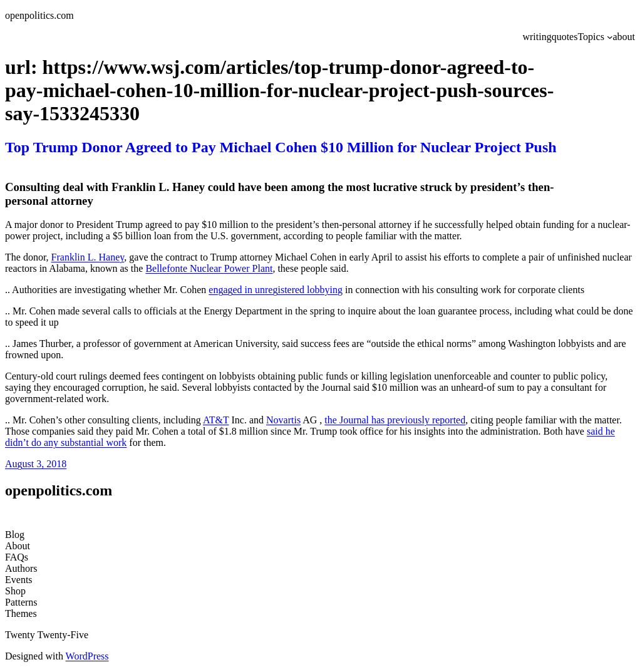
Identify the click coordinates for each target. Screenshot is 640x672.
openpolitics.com (39, 15)
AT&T (216, 420)
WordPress (87, 656)
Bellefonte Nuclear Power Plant (209, 268)
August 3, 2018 (36, 464)
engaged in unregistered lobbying (276, 290)
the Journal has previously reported (395, 420)
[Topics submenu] (610, 37)
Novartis (283, 420)
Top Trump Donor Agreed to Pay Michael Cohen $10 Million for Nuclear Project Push (281, 147)
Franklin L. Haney (88, 257)
